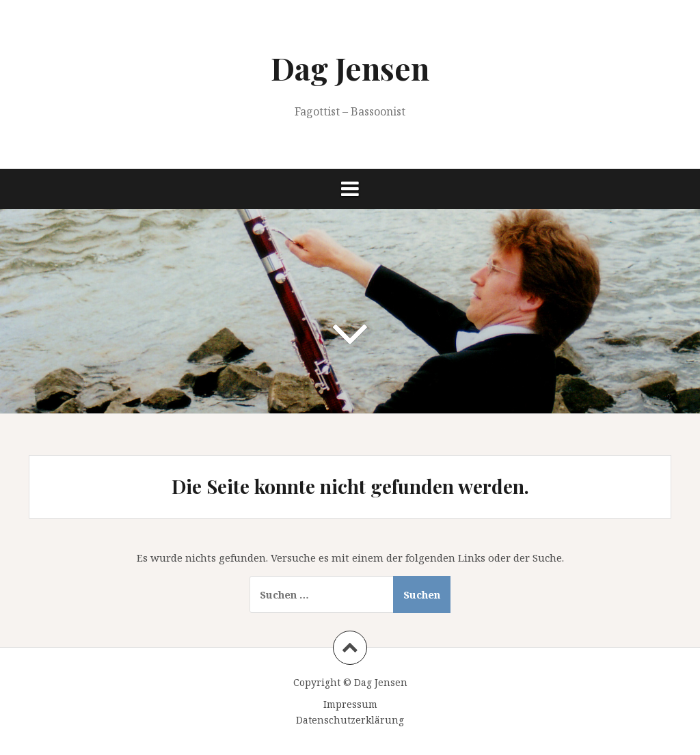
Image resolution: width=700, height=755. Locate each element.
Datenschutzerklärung (350, 720)
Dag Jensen (350, 68)
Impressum (350, 704)
